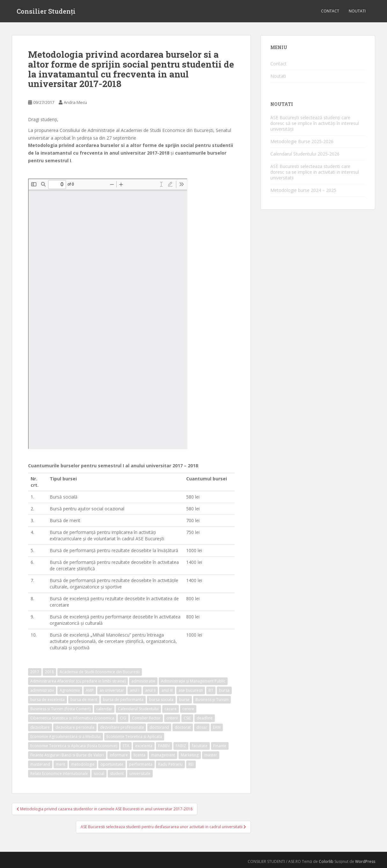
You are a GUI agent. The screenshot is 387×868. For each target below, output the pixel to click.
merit (61, 764)
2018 (49, 672)
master (211, 755)
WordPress (365, 861)
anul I (135, 690)
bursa (224, 690)
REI (191, 764)
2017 (35, 672)
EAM (217, 727)
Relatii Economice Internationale (59, 773)
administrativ (42, 690)
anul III (167, 690)
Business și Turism (212, 700)
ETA (126, 746)
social (99, 773)
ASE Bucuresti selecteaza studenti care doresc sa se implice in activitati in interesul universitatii (315, 172)
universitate (140, 773)
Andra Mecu (75, 102)
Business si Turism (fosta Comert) (60, 709)
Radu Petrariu (170, 764)
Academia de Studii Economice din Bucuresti (100, 672)
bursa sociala (161, 700)
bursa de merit (84, 700)
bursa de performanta (123, 700)
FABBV (164, 746)
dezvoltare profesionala (122, 727)
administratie (143, 681)
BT (211, 690)
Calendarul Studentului (138, 709)
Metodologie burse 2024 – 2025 (303, 190)
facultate (200, 746)
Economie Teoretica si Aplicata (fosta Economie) (74, 746)
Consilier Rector (146, 718)
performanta (141, 764)
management (163, 755)
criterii (172, 718)
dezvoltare (40, 727)
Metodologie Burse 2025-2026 (302, 141)
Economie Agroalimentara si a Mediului (66, 737)
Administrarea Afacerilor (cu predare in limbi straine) (78, 681)
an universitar (112, 690)
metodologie (83, 764)
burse (184, 700)
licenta (139, 755)
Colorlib (326, 861)
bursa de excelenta (47, 700)
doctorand (159, 727)
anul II (150, 690)
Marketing (190, 755)
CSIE (187, 718)
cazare (171, 709)
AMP (90, 690)
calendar (104, 709)
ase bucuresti (191, 690)
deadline (205, 718)
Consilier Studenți (46, 11)
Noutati (357, 11)
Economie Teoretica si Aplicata (134, 737)
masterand (40, 764)
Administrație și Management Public (193, 681)
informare (119, 755)
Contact (330, 11)
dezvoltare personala (75, 727)
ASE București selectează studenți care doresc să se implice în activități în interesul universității (315, 123)
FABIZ (181, 746)
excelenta (144, 746)
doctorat (183, 727)
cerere (188, 709)
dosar (202, 727)
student (117, 773)
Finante (220, 746)
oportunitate (112, 764)
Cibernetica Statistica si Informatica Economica (72, 718)
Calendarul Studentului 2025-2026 (305, 154)
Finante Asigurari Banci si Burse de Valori (67, 755)
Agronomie (70, 690)
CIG (123, 718)
